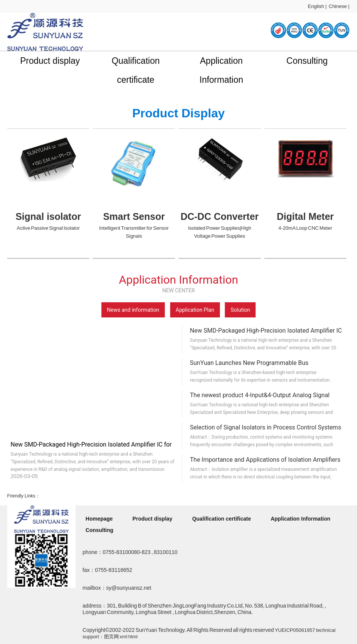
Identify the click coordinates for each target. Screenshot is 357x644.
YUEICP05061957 (295, 630)
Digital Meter (305, 216)
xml (123, 637)
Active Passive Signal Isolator (48, 228)
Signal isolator (48, 216)
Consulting (307, 61)
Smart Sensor (134, 216)
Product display (50, 61)
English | (318, 6)
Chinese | (339, 6)
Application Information (221, 70)
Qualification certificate (136, 70)
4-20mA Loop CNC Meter (305, 228)
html (133, 637)
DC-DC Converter (220, 216)
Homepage (99, 519)
